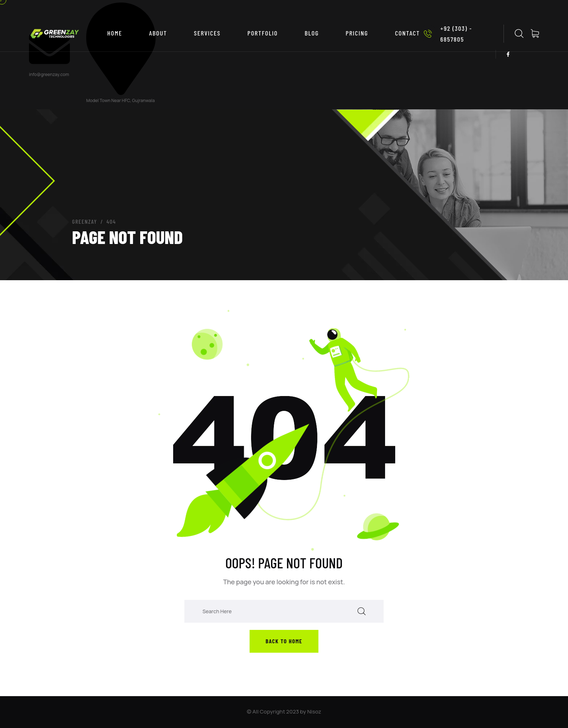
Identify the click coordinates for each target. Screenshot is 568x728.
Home (115, 33)
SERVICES (207, 33)
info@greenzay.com (49, 74)
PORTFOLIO (263, 33)
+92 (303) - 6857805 (446, 34)
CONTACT (407, 33)
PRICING (357, 33)
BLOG (312, 33)
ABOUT (158, 33)
